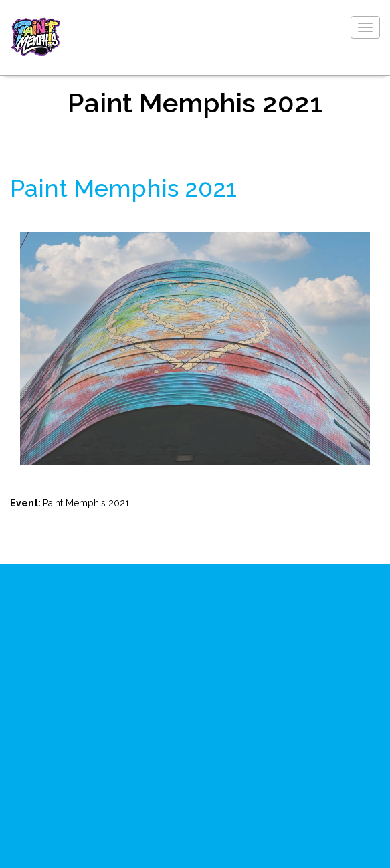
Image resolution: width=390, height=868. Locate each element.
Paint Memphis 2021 (123, 188)
